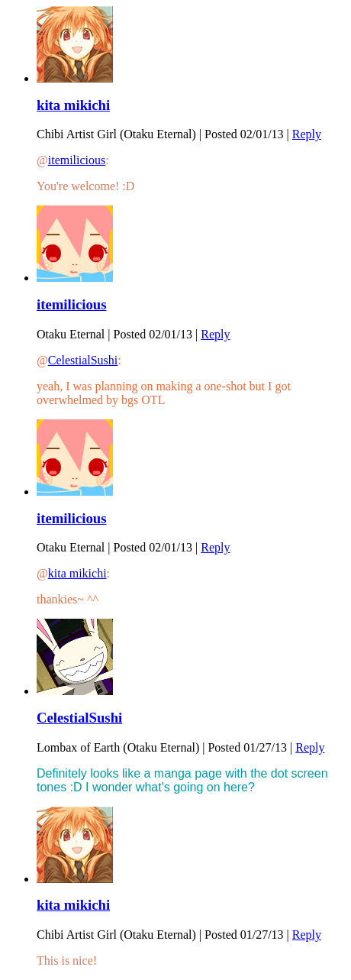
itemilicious (77, 160)
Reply (307, 134)
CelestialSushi (83, 360)
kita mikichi (73, 105)
